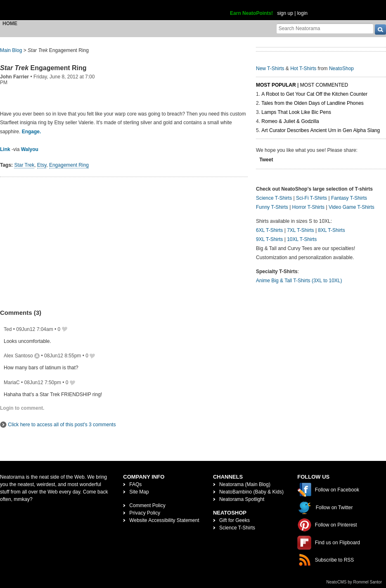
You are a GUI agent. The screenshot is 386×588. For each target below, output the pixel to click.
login (302, 13)
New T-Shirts (270, 68)
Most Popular (276, 85)
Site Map (139, 492)
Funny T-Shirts (272, 207)
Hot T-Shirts (303, 68)
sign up (285, 13)
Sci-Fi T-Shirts (311, 198)
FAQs (135, 484)
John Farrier (14, 77)
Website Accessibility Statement (164, 520)
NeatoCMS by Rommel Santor (354, 582)
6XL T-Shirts (269, 230)
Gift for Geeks (234, 520)
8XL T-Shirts (331, 230)
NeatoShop (341, 68)
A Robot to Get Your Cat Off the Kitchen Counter (314, 94)
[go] (380, 30)
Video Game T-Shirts (352, 207)
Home (10, 24)
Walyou (30, 149)
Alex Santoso (18, 356)
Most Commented (324, 85)
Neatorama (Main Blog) (245, 484)
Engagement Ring (43, 68)
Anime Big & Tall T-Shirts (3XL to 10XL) (299, 281)
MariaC (12, 383)
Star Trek (24, 165)
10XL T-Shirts (302, 239)
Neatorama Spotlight (242, 499)
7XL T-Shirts (300, 230)
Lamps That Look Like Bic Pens (296, 112)
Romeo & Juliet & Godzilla (290, 121)
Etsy (42, 165)
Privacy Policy (145, 513)
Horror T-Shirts (308, 207)
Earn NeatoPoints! (251, 13)
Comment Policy (147, 505)
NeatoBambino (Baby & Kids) (251, 492)
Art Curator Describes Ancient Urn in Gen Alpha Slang (321, 130)
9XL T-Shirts (269, 239)
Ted (8, 329)
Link (5, 149)
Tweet (266, 160)
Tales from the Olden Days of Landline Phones (312, 103)
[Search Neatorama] (325, 28)
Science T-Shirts (274, 198)
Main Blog (11, 50)
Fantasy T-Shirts (349, 198)
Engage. (32, 132)
